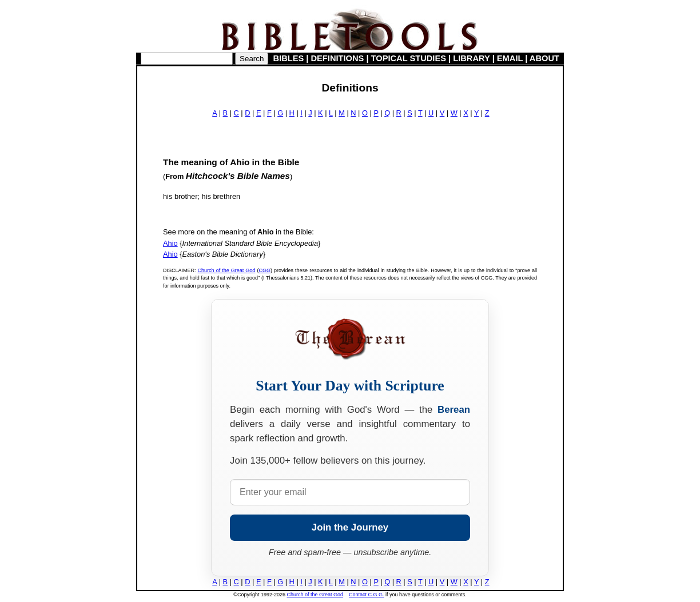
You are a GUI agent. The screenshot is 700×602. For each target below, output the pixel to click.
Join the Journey (350, 527)
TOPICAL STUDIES (409, 58)
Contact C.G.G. (367, 595)
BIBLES (289, 58)
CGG (265, 270)
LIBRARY (471, 58)
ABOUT (544, 58)
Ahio (170, 243)
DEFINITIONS (338, 58)
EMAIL (510, 58)
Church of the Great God (227, 270)
